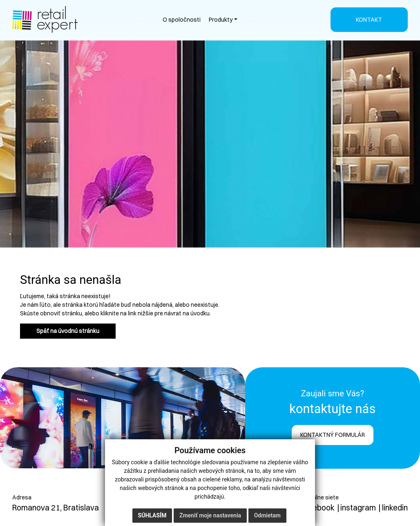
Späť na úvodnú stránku (68, 331)
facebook (318, 508)
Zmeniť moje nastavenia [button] (210, 515)
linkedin (395, 508)
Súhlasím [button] (152, 515)
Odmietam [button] (267, 515)
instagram (358, 508)
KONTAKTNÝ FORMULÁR (333, 435)
